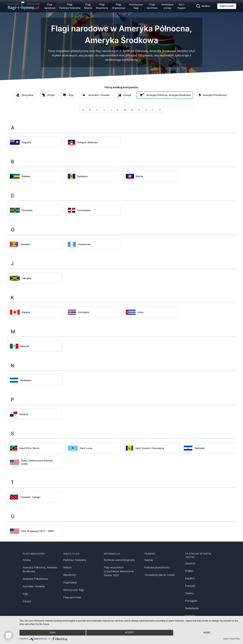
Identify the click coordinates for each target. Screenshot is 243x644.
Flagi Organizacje (119, 6)
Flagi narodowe (50, 6)
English (189, 571)
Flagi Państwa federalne (70, 6)
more (207, 633)
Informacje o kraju (167, 6)
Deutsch (190, 563)
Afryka (27, 560)
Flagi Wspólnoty (102, 6)
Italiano (190, 593)
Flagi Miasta (88, 6)
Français (190, 586)
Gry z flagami (182, 6)
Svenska (190, 616)
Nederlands (192, 608)
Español (190, 578)
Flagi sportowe (152, 6)
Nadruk (149, 560)
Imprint (226, 639)
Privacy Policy (235, 639)
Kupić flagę (227, 6)
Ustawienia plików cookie (160, 575)
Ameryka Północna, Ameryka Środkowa (40, 569)
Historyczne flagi (136, 6)
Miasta (67, 567)
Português (191, 601)
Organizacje (70, 582)
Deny (52, 633)
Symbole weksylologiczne (119, 560)
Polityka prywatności (157, 567)
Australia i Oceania (34, 586)
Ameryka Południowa (35, 579)
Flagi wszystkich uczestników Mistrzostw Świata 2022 (119, 571)
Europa (27, 601)
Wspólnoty (70, 575)
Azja (25, 594)
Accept (130, 633)
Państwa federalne (75, 560)
